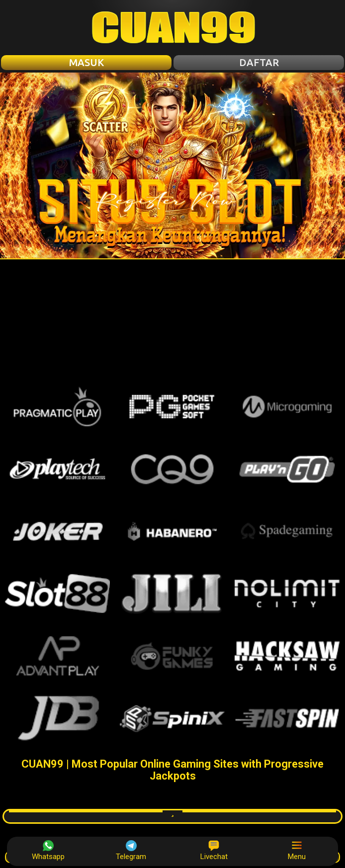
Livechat (214, 851)
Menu (297, 851)
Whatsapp (48, 851)
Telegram (131, 851)
